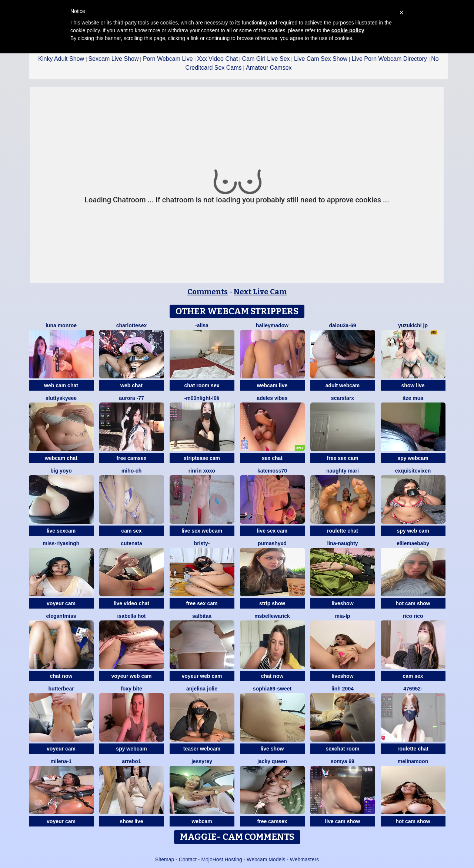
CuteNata (131, 543)
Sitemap (165, 859)
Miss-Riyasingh (61, 543)
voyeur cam (61, 603)
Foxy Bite (131, 689)
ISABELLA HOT (131, 616)
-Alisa (202, 325)
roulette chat (343, 531)
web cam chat (61, 385)
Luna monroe (61, 325)
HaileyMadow (272, 325)
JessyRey (202, 761)
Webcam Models (266, 859)
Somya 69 (343, 761)
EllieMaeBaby (413, 543)
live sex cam (272, 531)
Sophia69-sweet (272, 689)
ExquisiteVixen (413, 471)
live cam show (343, 821)
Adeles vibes (272, 398)
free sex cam (343, 458)
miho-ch (131, 471)
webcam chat (61, 458)
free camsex (132, 458)
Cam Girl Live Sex (266, 59)
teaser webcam (202, 749)
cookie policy (348, 30)
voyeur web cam (132, 676)
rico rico (413, 616)
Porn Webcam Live (168, 59)
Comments (208, 292)
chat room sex (202, 385)
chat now (61, 676)
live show (272, 749)
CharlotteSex (131, 325)
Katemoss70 (272, 471)
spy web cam (413, 531)
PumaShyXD (272, 543)
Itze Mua (413, 398)
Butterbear (61, 689)
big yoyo (61, 471)
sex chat (272, 458)
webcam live (272, 385)
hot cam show (413, 603)
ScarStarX (343, 398)
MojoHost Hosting (222, 859)
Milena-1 (61, 761)
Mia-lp (342, 616)
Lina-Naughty (342, 543)
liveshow (342, 603)
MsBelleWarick (272, 616)
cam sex (131, 531)
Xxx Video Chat (217, 59)
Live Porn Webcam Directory (389, 59)
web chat (131, 385)
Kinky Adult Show (61, 59)
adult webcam (343, 385)
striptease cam (202, 458)
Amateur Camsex (269, 68)
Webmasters (304, 859)
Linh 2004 (343, 689)
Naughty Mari (343, 471)
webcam (202, 821)
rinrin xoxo (202, 471)
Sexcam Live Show (113, 59)
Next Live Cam (260, 292)
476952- (413, 689)
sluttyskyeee (61, 398)
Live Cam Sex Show (321, 59)
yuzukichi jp (413, 325)
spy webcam (413, 458)
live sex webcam (202, 531)
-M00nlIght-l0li (202, 398)
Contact (188, 859)
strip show (272, 603)
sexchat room (342, 749)
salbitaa (202, 616)
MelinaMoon (413, 761)
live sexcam (61, 531)
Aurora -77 (131, 398)
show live (413, 385)
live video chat (131, 603)
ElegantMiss (61, 616)
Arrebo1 (131, 761)
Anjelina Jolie (202, 689)
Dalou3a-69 (342, 325)
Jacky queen (272, 761)
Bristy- (202, 543)
